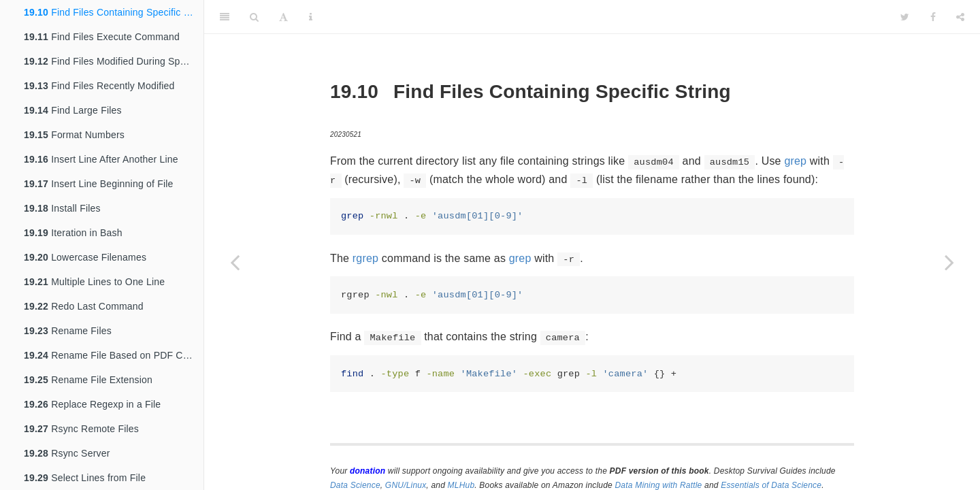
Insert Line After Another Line (101, 159)
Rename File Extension (88, 380)
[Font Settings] (283, 17)
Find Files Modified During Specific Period (114, 61)
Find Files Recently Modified (99, 86)
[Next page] (949, 262)
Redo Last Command (84, 306)
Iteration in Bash (73, 233)
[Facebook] (933, 17)
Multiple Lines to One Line (94, 282)
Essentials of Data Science (771, 485)
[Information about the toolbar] (311, 17)
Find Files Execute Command (102, 37)
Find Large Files (73, 110)
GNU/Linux (406, 485)
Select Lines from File (85, 478)
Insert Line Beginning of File (99, 184)
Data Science (355, 485)
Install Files (62, 208)
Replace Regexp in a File (92, 404)
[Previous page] (235, 262)
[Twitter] (905, 17)
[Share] (960, 17)
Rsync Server (67, 453)
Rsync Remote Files (81, 429)
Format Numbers (74, 135)
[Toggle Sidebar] (225, 17)
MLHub (461, 485)
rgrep (365, 258)
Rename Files (68, 331)
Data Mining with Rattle (659, 485)
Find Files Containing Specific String (114, 12)
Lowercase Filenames (85, 257)
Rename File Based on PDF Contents (114, 355)
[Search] (254, 17)
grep (795, 161)
